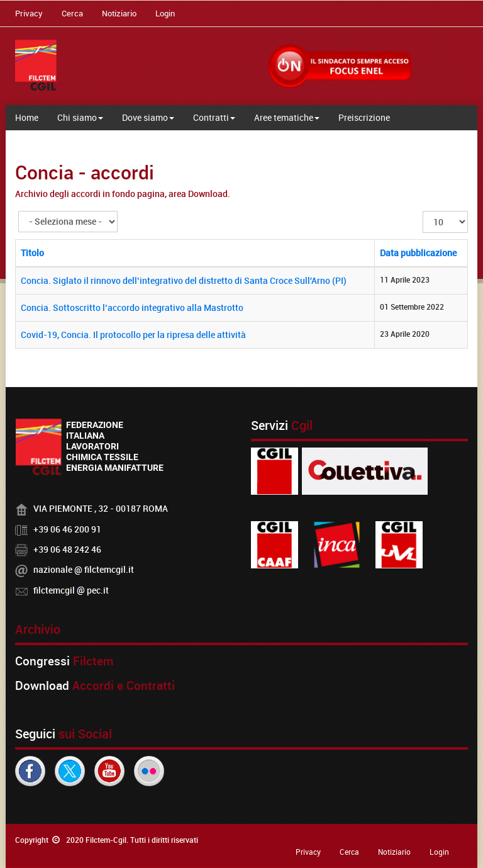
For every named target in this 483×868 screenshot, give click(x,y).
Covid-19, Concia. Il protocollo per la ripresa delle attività (133, 335)
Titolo (32, 253)
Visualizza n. (423, 211)
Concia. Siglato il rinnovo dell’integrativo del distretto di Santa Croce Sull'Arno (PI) (184, 280)
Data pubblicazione (418, 253)
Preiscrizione (364, 117)
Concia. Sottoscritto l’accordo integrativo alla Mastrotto (132, 307)
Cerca (72, 13)
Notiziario (119, 13)
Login (165, 13)
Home (27, 117)
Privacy (29, 13)
